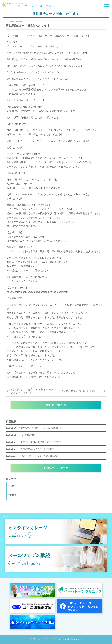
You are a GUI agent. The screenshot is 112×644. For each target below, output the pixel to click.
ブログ (13, 495)
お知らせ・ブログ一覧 (56, 405)
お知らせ (19, 21)
